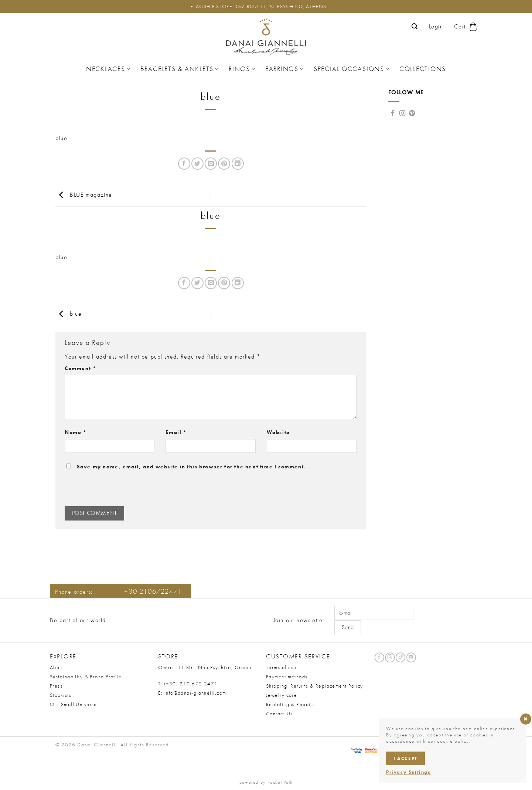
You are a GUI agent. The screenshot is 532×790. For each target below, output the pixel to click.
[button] (415, 26)
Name (76, 432)
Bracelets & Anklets (180, 69)
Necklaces (108, 69)
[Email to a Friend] (211, 164)
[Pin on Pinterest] (224, 164)
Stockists (61, 695)
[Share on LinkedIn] (238, 164)
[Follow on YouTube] (411, 657)
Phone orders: (119, 592)
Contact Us (279, 713)
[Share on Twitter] (197, 164)
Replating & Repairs (290, 704)
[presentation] (115, 490)
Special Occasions (352, 69)
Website (278, 432)
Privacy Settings (408, 772)
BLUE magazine (84, 194)
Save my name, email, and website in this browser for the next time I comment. (191, 467)
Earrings (285, 69)
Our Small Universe (74, 704)
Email (176, 432)
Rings (242, 69)
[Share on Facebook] (184, 164)
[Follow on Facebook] (393, 113)
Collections (423, 69)
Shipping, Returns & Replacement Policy (315, 686)
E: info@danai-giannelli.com (192, 693)
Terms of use (281, 667)
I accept (405, 758)
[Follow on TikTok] (400, 657)
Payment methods (287, 677)
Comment (80, 368)
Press (56, 686)
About (57, 667)
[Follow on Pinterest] (412, 113)
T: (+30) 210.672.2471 (188, 684)
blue (61, 138)
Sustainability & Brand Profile (86, 677)
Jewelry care (282, 695)
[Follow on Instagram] (403, 113)
